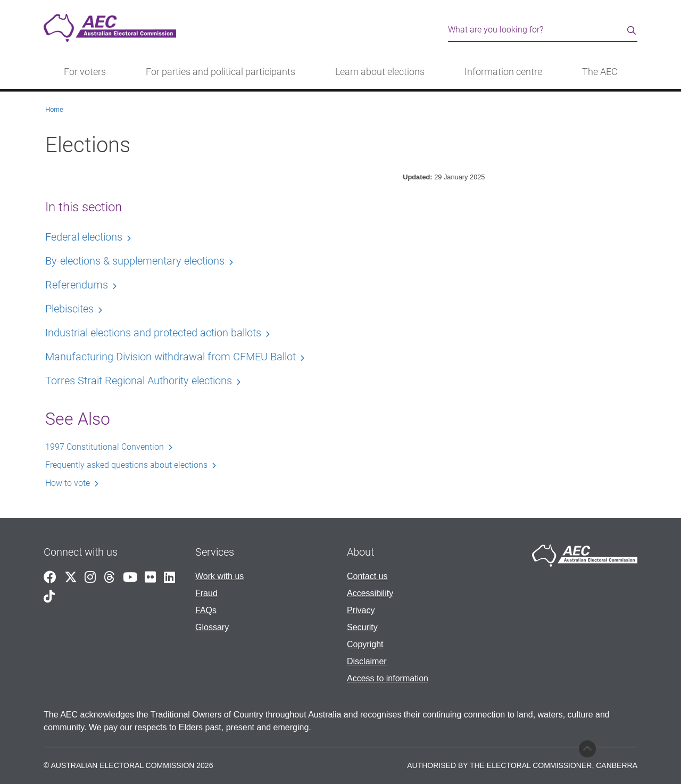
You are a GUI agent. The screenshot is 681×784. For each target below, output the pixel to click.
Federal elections (84, 237)
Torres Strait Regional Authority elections (139, 381)
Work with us (219, 576)
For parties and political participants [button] (221, 72)
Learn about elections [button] (380, 72)
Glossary (212, 627)
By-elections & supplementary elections (135, 261)
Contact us (367, 576)
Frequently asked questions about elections (126, 465)
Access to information (388, 678)
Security (362, 627)
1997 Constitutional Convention (105, 447)
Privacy (361, 610)
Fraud (206, 593)
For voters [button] (85, 72)
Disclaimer (367, 661)
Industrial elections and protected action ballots (153, 333)
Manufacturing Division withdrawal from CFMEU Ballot (171, 357)
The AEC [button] (600, 72)
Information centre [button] (503, 72)
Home (54, 109)
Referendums (77, 285)
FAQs (206, 610)
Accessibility (370, 593)
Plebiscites (69, 309)
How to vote (68, 483)
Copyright (365, 644)
